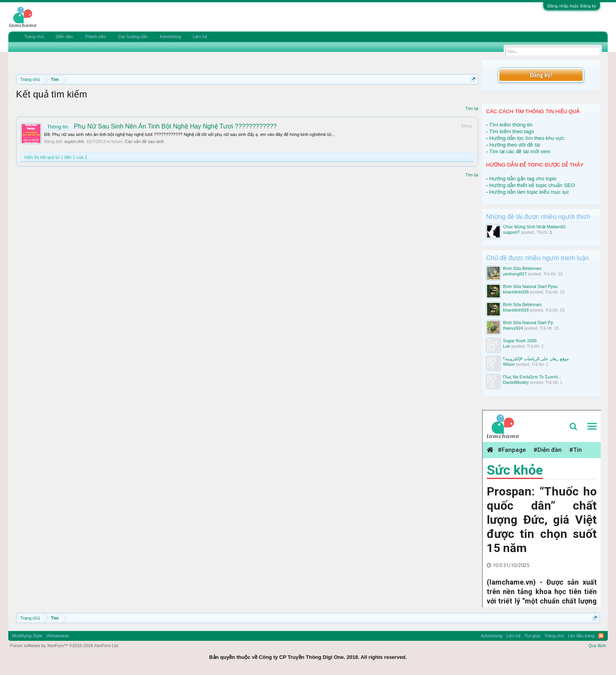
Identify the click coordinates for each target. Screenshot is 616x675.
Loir (506, 346)
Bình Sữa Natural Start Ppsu (530, 286)
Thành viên (95, 37)
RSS (601, 636)
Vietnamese (58, 636)
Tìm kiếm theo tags (511, 131)
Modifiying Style (27, 636)
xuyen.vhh (74, 141)
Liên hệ (200, 37)
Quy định (597, 646)
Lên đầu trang (581, 636)
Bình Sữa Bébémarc (522, 268)
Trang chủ (34, 37)
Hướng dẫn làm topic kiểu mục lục (529, 192)
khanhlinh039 (516, 292)
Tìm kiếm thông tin (511, 125)
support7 (511, 232)
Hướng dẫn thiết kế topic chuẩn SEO (532, 185)
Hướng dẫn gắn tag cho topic (523, 179)
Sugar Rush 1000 (520, 341)
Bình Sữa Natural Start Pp (528, 323)
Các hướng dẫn (133, 37)
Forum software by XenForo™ (65, 646)
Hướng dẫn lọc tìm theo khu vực (527, 138)
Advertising (170, 37)
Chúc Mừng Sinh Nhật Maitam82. (535, 227)
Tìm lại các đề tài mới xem (520, 151)
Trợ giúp (533, 636)
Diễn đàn (64, 37)
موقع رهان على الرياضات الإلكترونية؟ (536, 359)
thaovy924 (513, 328)
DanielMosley (516, 382)
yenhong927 (515, 274)
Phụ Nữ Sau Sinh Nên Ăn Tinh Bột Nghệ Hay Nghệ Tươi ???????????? (161, 126)
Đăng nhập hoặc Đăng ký (572, 6)
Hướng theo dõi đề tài (514, 145)
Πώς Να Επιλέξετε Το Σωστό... (532, 377)
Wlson (509, 364)
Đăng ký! (541, 75)
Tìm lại (472, 108)
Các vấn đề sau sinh (144, 141)
